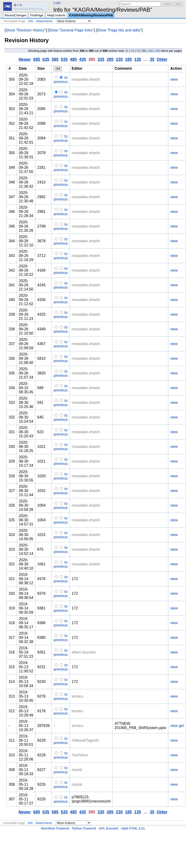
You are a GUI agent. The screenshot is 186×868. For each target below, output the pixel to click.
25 (138, 51)
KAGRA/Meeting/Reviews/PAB (91, 15)
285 (110, 59)
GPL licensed (108, 828)
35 (152, 59)
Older (162, 59)
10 (132, 51)
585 (55, 59)
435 (83, 59)
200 (158, 51)
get (181, 726)
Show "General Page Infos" (71, 30)
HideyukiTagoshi (85, 740)
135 (137, 59)
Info (31, 21)
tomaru (78, 696)
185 (128, 59)
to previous (61, 80)
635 (46, 59)
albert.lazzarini (84, 652)
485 (73, 59)
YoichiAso (80, 755)
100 (150, 51)
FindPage (37, 15)
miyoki (77, 770)
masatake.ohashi (86, 79)
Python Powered (84, 828)
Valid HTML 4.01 (133, 828)
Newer (25, 59)
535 (64, 59)
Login (57, 3)
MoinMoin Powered (55, 828)
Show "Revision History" (25, 30)
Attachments (44, 21)
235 (119, 59)
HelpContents (56, 15)
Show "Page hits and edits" (119, 30)
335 (101, 59)
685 (37, 59)
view (174, 79)
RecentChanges (16, 15)
